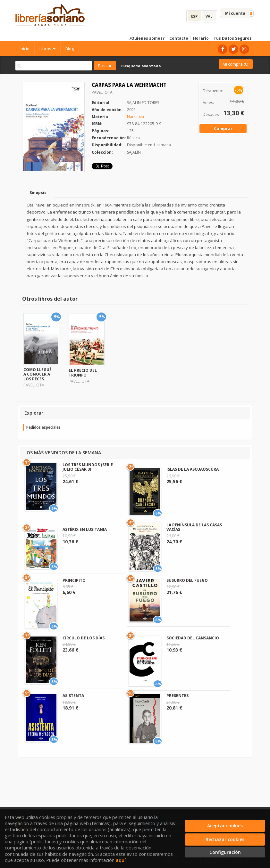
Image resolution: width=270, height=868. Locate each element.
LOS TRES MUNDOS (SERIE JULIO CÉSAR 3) (88, 467)
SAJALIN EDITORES (143, 103)
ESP (194, 16)
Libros (47, 49)
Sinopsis (38, 193)
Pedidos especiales (43, 427)
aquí (121, 860)
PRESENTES (177, 696)
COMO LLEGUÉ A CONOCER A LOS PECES (38, 374)
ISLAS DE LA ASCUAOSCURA (193, 469)
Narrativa (135, 117)
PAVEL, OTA (102, 92)
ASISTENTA (73, 696)
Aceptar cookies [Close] (225, 826)
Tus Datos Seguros (233, 38)
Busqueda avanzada (141, 66)
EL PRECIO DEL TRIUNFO (83, 373)
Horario (201, 38)
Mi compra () (235, 64)
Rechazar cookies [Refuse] (225, 839)
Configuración (225, 852)
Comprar (223, 128)
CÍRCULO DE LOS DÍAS (84, 638)
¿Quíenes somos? (147, 38)
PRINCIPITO (74, 580)
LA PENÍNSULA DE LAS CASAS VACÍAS (194, 527)
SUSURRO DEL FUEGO (187, 580)
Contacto (179, 38)
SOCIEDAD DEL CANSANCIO (193, 638)
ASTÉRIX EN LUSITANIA (85, 529)
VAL (209, 16)
